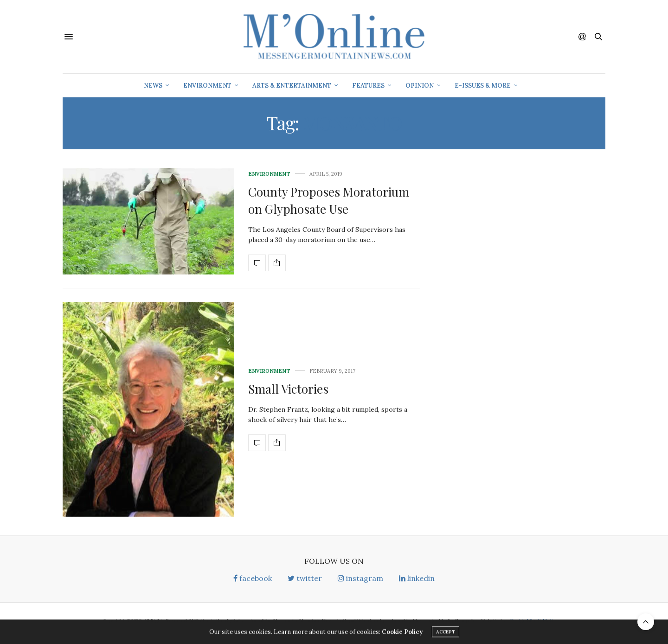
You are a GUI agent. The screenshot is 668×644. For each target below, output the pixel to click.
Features (368, 86)
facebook (253, 578)
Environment (207, 86)
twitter (305, 578)
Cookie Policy (402, 634)
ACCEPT (446, 634)
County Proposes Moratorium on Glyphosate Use (329, 200)
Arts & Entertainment (292, 86)
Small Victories (288, 389)
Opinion (420, 86)
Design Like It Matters (535, 621)
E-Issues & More (483, 86)
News (153, 86)
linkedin (417, 578)
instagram (360, 578)
